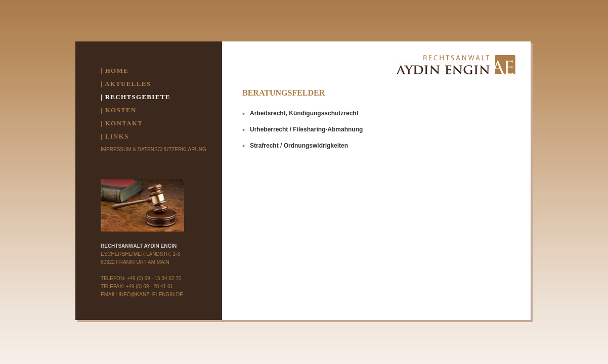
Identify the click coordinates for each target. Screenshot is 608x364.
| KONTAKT (122, 123)
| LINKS (115, 136)
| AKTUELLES (126, 84)
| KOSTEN (119, 110)
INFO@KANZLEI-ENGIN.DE (151, 294)
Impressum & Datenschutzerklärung (154, 149)
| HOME (115, 71)
